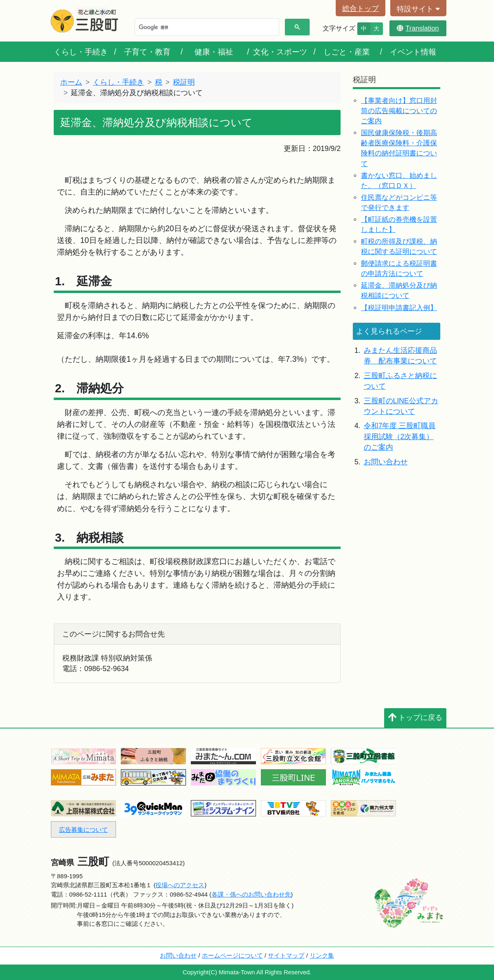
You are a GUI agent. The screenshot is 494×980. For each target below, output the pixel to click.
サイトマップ (286, 955)
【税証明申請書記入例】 (399, 308)
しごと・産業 (347, 52)
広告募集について (83, 830)
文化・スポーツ (280, 52)
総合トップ (361, 9)
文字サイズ (339, 28)
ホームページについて (232, 955)
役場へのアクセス (180, 885)
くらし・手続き (81, 52)
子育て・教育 (147, 52)
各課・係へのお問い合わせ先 (251, 894)
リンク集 (322, 955)
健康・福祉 (214, 52)
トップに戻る (415, 717)
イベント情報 (413, 52)
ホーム (71, 82)
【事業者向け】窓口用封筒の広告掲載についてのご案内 (399, 111)
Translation (418, 28)
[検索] (206, 27)
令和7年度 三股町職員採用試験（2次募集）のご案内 (400, 436)
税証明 (184, 82)
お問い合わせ (386, 462)
